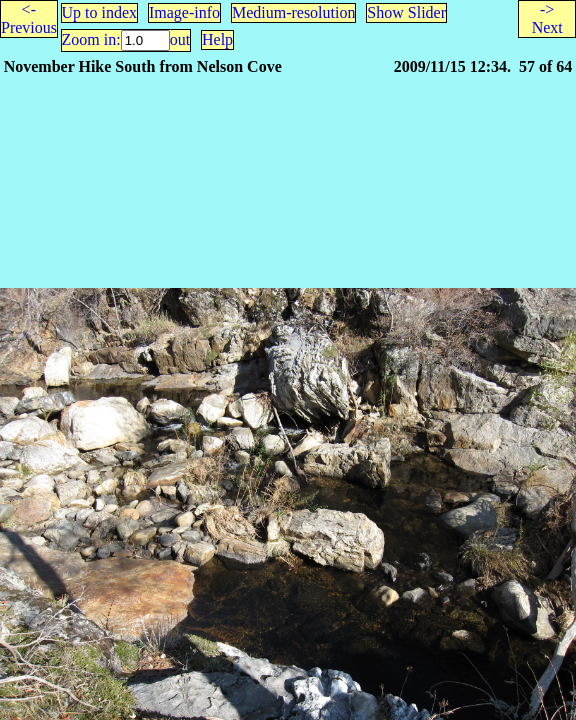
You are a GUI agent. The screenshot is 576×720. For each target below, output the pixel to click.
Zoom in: (91, 39)
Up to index (100, 12)
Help (217, 39)
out (180, 39)
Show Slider (406, 12)
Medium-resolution (294, 12)
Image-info (184, 12)
